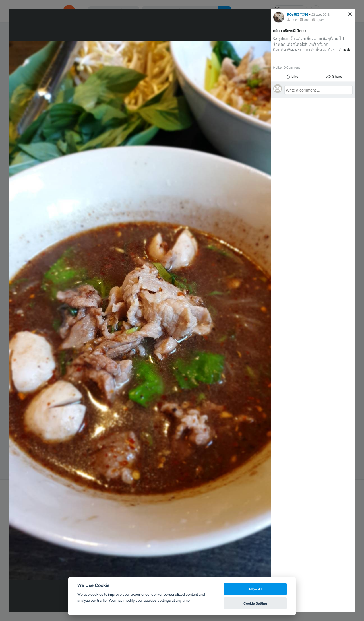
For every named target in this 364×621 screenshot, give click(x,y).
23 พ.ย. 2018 (320, 14)
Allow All (255, 589)
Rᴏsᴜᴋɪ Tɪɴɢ (297, 14)
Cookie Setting (255, 603)
